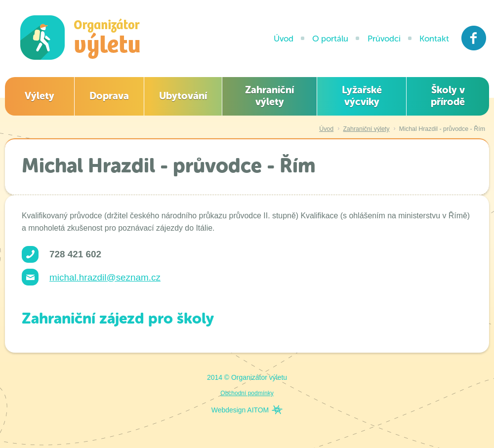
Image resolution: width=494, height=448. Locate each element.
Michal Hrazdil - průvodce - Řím (442, 129)
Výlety (40, 96)
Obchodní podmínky (247, 393)
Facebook (474, 38)
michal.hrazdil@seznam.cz (105, 277)
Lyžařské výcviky (362, 96)
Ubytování (183, 96)
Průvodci (384, 39)
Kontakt (434, 39)
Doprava (109, 96)
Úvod (284, 39)
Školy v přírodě (448, 96)
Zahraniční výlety (269, 96)
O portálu (330, 39)
